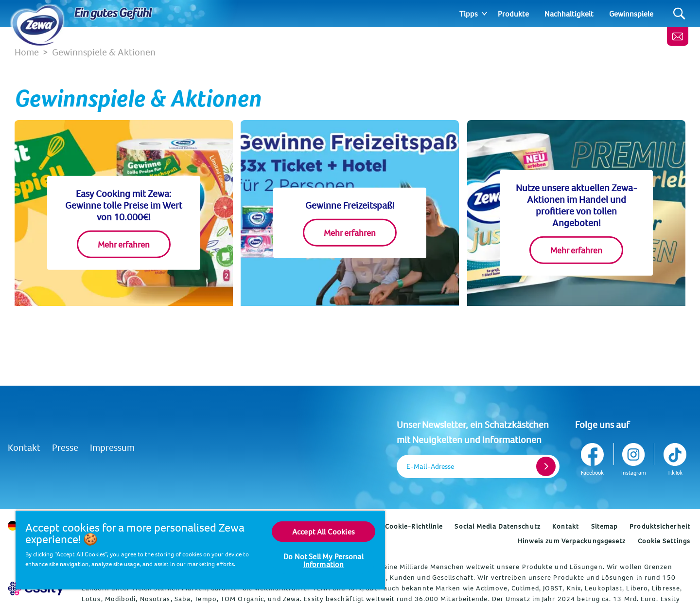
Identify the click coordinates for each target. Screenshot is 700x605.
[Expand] (484, 14)
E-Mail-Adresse (430, 466)
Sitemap (605, 526)
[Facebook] (593, 457)
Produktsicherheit (660, 526)
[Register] (546, 466)
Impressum (112, 447)
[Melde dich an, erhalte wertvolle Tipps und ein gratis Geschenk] (678, 36)
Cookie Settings (664, 541)
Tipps (469, 14)
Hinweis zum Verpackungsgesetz (572, 541)
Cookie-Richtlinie (414, 526)
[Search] (679, 14)
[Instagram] (634, 457)
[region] (200, 550)
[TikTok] (674, 457)
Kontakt (24, 447)
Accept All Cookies (324, 532)
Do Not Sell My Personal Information (324, 560)
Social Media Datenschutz (497, 526)
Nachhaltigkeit (569, 14)
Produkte (513, 14)
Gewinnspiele (631, 14)
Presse (65, 447)
